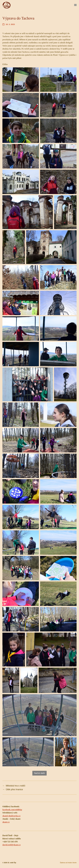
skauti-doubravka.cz (11, 816)
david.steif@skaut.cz (12, 845)
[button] (75, 5)
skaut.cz (6, 822)
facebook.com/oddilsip (12, 810)
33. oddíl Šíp (12, 863)
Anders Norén (72, 863)
